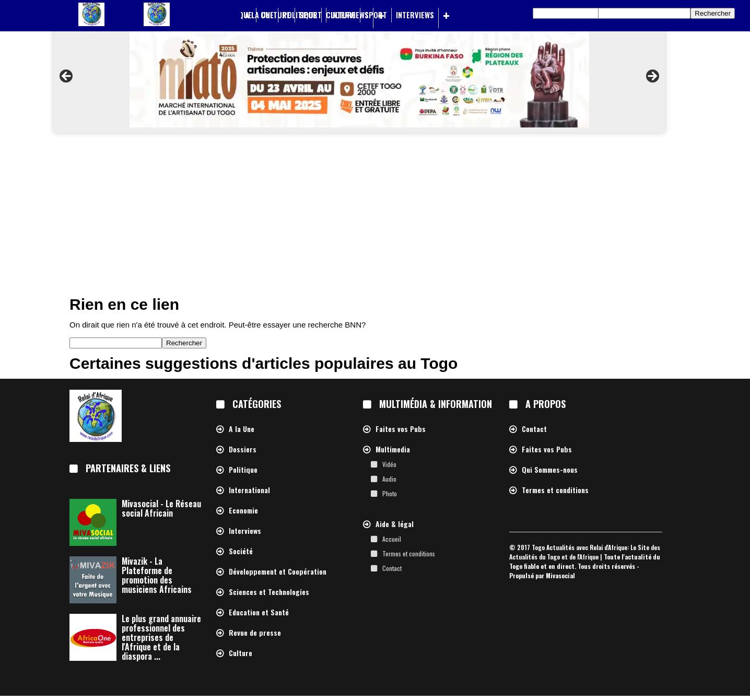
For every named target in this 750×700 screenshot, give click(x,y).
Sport (376, 15)
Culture (341, 15)
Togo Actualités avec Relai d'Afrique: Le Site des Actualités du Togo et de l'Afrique (585, 552)
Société (241, 551)
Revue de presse (255, 633)
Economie (243, 511)
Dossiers (243, 450)
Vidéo (389, 464)
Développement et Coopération (278, 572)
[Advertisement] (375, 216)
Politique (300, 15)
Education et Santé (259, 612)
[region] (359, 79)
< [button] (67, 77)
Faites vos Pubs (401, 429)
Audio (389, 479)
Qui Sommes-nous (550, 470)
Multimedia (393, 450)
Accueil (392, 539)
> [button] (652, 77)
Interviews (415, 15)
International (249, 490)
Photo (390, 493)
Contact (392, 568)
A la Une (259, 15)
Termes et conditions (409, 553)
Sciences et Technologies (269, 592)
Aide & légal (395, 524)
